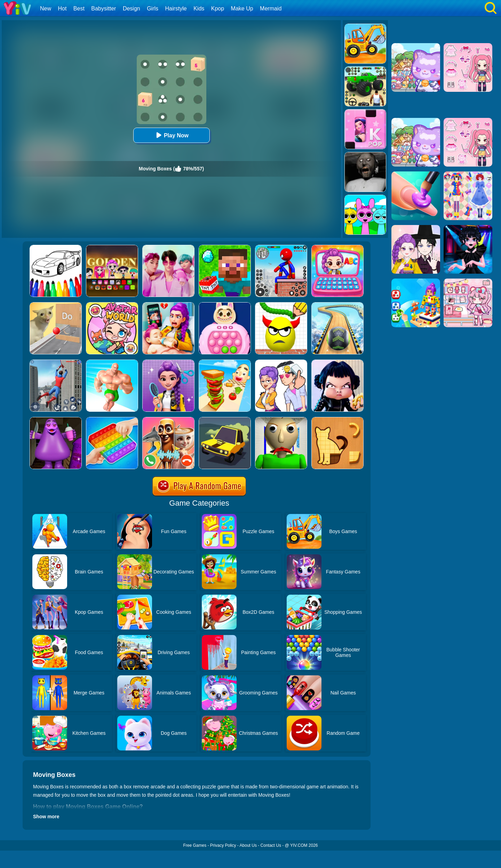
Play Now (171, 135)
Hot (62, 9)
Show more (46, 817)
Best (79, 9)
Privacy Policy (223, 845)
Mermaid (271, 9)
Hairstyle (176, 9)
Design (132, 9)
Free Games (195, 845)
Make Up (242, 9)
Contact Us (271, 845)
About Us (248, 845)
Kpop (218, 9)
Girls (153, 9)
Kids (199, 9)
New (46, 9)
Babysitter (104, 9)
